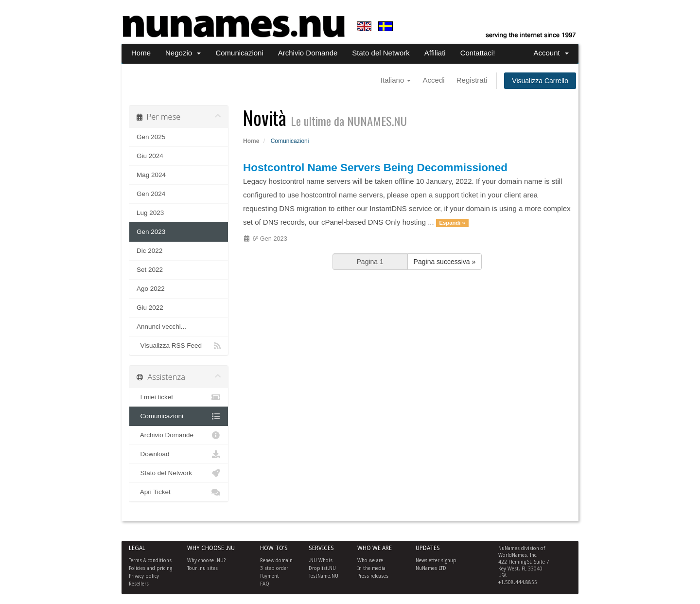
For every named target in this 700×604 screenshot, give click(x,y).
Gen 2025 (151, 137)
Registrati (472, 80)
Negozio (183, 53)
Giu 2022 (150, 308)
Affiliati (435, 53)
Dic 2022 (149, 251)
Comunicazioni (239, 53)
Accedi (434, 80)
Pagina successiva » (445, 262)
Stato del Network (381, 53)
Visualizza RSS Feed (179, 346)
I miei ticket (179, 397)
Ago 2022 (151, 289)
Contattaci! (478, 53)
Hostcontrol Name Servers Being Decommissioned (375, 168)
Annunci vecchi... (161, 327)
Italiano (396, 80)
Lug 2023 (150, 213)
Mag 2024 (151, 175)
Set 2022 (150, 270)
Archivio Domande (308, 53)
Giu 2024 (150, 156)
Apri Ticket (179, 492)
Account (551, 53)
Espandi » (452, 223)
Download (179, 454)
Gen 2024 (151, 194)
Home (141, 53)
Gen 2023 (151, 232)
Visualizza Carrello (540, 81)
